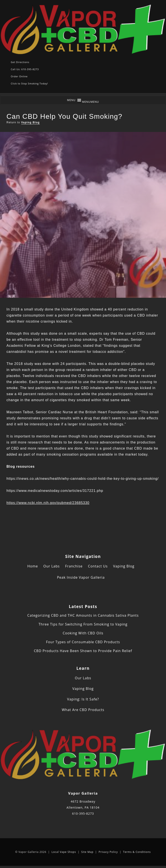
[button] (90, 102)
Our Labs (52, 566)
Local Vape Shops (64, 852)
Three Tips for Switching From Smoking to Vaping (83, 624)
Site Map (87, 852)
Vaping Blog (30, 122)
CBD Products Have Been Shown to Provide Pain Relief (83, 651)
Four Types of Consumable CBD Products (83, 642)
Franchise (74, 566)
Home (33, 566)
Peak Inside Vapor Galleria (81, 577)
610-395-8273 (83, 813)
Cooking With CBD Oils (83, 633)
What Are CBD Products (83, 710)
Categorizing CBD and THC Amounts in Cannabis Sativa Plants (83, 615)
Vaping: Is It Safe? (83, 699)
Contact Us (98, 566)
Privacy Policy (108, 852)
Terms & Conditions (137, 852)
